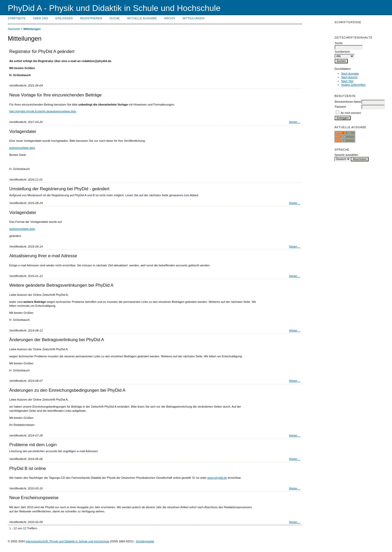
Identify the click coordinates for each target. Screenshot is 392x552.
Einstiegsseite (145, 541)
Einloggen (64, 18)
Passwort (340, 107)
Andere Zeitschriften (353, 85)
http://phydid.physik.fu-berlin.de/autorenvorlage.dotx (43, 111)
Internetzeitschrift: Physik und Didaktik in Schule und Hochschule (67, 541)
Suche (115, 18)
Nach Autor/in (349, 77)
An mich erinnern (351, 113)
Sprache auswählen (346, 155)
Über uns (41, 18)
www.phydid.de (217, 478)
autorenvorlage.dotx (22, 148)
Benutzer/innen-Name (348, 102)
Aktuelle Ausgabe (142, 18)
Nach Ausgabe (350, 74)
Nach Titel (347, 81)
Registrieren (91, 18)
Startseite (17, 18)
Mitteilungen (194, 18)
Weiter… (295, 122)
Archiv (170, 18)
